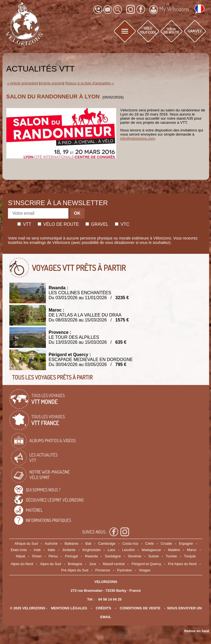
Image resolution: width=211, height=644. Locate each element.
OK (77, 213)
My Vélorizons (169, 10)
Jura (92, 564)
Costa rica (130, 543)
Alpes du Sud (51, 564)
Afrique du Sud (26, 543)
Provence (103, 570)
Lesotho (129, 550)
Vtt (24, 224)
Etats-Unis (19, 550)
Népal (20, 556)
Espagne (186, 543)
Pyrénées (124, 570)
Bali (88, 543)
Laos (112, 550)
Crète (149, 543)
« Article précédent (23, 83)
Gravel (97, 224)
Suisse (154, 556)
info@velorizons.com (138, 138)
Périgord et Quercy (146, 564)
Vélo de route (58, 224)
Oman (37, 556)
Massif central (114, 564)
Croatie (166, 543)
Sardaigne (113, 556)
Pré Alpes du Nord (182, 564)
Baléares (72, 543)
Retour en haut (197, 631)
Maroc (192, 550)
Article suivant (52, 83)
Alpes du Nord (22, 564)
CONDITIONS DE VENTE (140, 608)
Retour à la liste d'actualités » (90, 83)
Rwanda (91, 556)
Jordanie (69, 550)
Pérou (53, 556)
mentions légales (69, 608)
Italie (52, 550)
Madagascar (151, 550)
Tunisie (171, 556)
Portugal (71, 556)
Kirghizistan (91, 550)
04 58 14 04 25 (110, 599)
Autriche (51, 543)
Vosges (145, 570)
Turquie (190, 556)
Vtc (122, 224)
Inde (37, 550)
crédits (103, 608)
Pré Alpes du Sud (75, 570)
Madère (174, 550)
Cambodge (107, 543)
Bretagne (75, 564)
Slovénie (134, 556)
